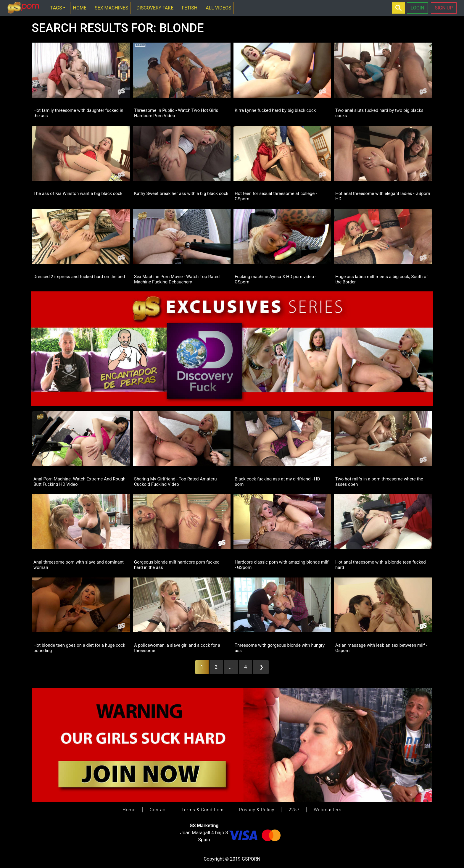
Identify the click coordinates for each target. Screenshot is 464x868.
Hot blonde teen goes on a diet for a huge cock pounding (79, 648)
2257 (294, 810)
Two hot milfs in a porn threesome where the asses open (379, 481)
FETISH (190, 8)
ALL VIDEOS (218, 8)
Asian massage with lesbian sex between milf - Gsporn (381, 648)
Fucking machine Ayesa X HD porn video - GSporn (275, 279)
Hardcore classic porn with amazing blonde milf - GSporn (282, 564)
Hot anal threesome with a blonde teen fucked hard (381, 564)
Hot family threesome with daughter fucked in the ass (78, 113)
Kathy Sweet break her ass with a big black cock (181, 193)
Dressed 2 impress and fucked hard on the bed (79, 277)
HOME (79, 8)
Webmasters (327, 810)
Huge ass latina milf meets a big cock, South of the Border (382, 279)
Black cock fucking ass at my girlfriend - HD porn (277, 481)
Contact (158, 810)
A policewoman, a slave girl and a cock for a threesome (177, 648)
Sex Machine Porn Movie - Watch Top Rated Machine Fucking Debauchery (177, 279)
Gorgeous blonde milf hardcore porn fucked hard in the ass (177, 564)
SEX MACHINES (111, 8)
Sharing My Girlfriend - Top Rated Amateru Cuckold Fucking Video (175, 481)
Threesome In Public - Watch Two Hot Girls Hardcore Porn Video (176, 113)
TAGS (56, 8)
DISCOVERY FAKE (155, 8)
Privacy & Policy (257, 810)
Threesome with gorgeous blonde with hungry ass (280, 648)
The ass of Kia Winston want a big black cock (78, 193)
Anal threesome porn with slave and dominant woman (79, 564)
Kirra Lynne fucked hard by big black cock (275, 110)
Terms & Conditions (203, 810)
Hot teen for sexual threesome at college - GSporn (276, 196)
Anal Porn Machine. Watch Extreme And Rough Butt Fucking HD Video (79, 481)
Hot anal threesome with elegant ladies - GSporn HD (383, 196)
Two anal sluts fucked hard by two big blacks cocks (379, 113)
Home (129, 810)
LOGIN (418, 8)
